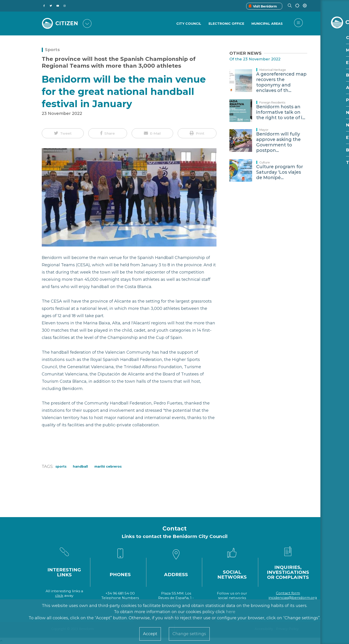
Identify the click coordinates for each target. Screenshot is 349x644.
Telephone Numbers (120, 598)
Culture (265, 162)
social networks (232, 598)
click (59, 596)
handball (80, 466)
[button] (63, 133)
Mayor (264, 130)
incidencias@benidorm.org (293, 598)
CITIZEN (67, 23)
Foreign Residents (272, 102)
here (231, 612)
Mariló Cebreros (108, 466)
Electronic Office (226, 24)
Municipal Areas (267, 24)
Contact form (288, 593)
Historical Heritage (273, 70)
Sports (52, 50)
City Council (188, 24)
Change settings (189, 634)
